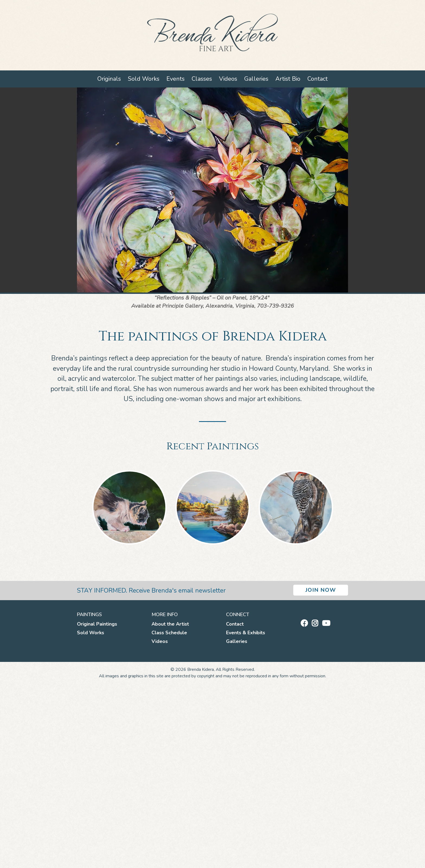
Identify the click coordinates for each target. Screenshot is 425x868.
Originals (109, 79)
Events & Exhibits (246, 633)
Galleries (256, 79)
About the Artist (170, 624)
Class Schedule (169, 633)
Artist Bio (288, 79)
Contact (318, 79)
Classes (202, 79)
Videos (228, 79)
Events (176, 79)
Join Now (321, 590)
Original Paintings (97, 624)
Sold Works (144, 79)
